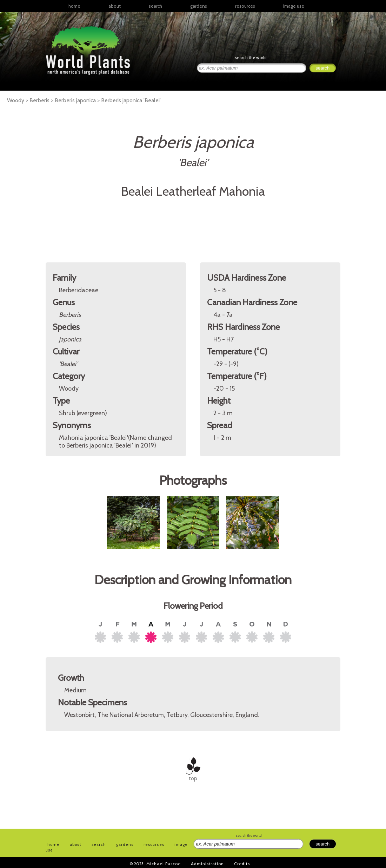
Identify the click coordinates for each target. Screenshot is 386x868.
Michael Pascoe (164, 864)
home (74, 6)
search (155, 6)
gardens (199, 6)
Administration (207, 864)
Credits (242, 864)
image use (294, 6)
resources (154, 844)
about (115, 6)
